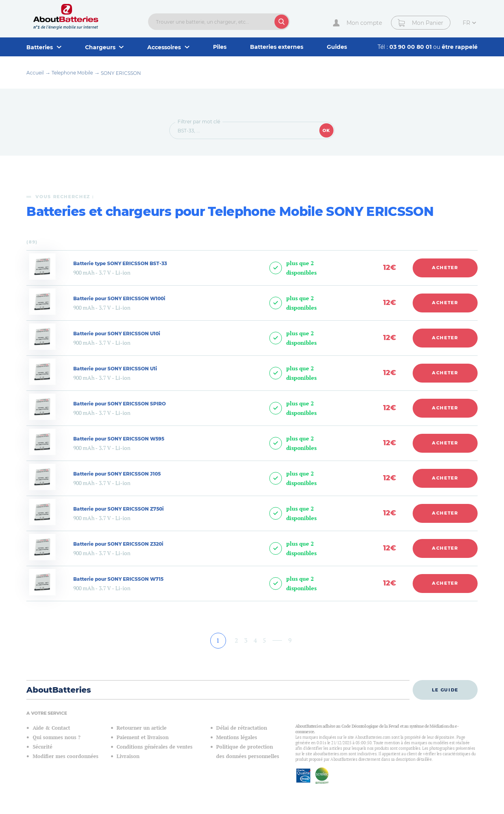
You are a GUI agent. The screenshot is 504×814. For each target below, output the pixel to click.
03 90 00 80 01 (411, 47)
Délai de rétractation (242, 728)
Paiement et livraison (143, 737)
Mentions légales (237, 737)
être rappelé (460, 47)
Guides (337, 47)
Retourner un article (142, 728)
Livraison (128, 756)
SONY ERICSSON (121, 73)
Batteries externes (277, 47)
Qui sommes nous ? (57, 737)
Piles (220, 47)
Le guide (445, 690)
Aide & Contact (51, 728)
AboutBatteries (59, 690)
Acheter (445, 268)
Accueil (35, 73)
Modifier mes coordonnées (66, 756)
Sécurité (43, 747)
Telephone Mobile (72, 73)
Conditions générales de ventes (155, 747)
